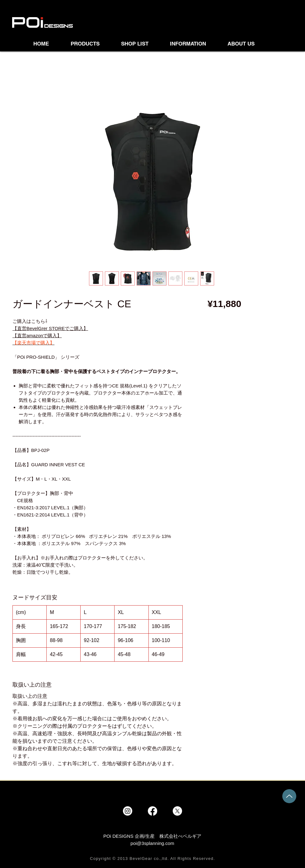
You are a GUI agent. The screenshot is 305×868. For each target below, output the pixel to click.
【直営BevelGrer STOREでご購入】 (50, 328)
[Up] (289, 796)
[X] (177, 811)
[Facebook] (152, 811)
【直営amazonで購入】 (37, 336)
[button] (141, 44)
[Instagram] (128, 811)
